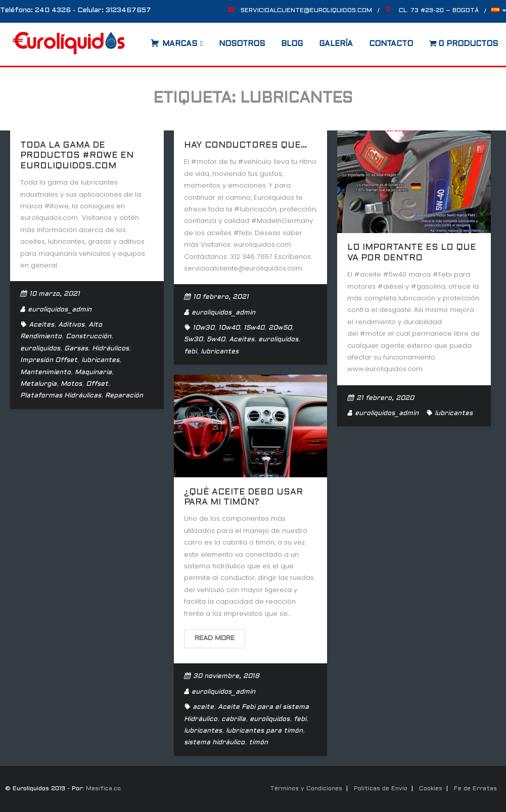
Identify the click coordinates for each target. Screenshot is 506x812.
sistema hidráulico (214, 743)
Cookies (431, 789)
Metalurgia (38, 384)
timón (258, 743)
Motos (71, 384)
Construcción (88, 337)
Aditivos (71, 325)
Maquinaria (93, 373)
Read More (215, 639)
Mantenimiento (45, 373)
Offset (97, 384)
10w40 (229, 328)
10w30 (203, 328)
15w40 (254, 328)
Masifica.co (103, 789)
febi (190, 352)
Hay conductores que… (246, 146)
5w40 (216, 340)
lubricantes (100, 360)
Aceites (41, 325)
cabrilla (234, 719)
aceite (203, 707)
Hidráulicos (110, 349)
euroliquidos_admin (60, 310)
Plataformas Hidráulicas (61, 396)
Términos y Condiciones (306, 789)
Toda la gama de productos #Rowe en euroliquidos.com (77, 156)
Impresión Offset (49, 360)
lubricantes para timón (264, 731)
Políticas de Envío (381, 789)
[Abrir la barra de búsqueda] (141, 40)
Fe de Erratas (475, 789)
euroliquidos (40, 349)
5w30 (193, 340)
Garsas (76, 349)
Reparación (124, 396)
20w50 (280, 328)
